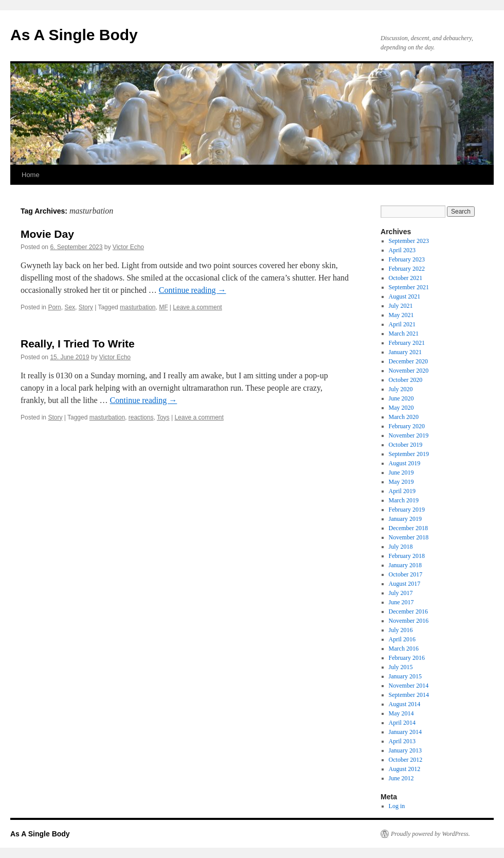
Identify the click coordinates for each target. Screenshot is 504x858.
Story (86, 307)
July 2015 (401, 667)
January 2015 (405, 676)
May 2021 (401, 315)
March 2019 (404, 500)
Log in (397, 806)
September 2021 (409, 287)
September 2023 (409, 241)
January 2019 (405, 519)
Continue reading (193, 290)
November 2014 (409, 686)
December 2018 (408, 528)
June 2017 (401, 602)
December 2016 (408, 611)
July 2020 (401, 389)
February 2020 (407, 426)
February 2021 (407, 343)
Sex (70, 307)
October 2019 (406, 445)
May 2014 (401, 713)
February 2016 (407, 658)
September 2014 (409, 695)
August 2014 (405, 704)
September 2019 (409, 454)
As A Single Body (74, 35)
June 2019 (401, 472)
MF (163, 307)
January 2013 (405, 750)
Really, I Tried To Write (78, 344)
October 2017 (406, 574)
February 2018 (407, 556)
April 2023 (402, 250)
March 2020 (404, 417)
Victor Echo (128, 247)
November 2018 (409, 537)
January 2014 (405, 732)
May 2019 (401, 482)
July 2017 (401, 593)
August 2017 (405, 584)
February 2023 (407, 259)
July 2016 (401, 630)
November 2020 (409, 371)
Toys (163, 417)
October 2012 (406, 760)
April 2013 (402, 741)
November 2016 (409, 621)
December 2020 (408, 361)
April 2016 (402, 639)
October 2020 (406, 380)
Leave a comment (197, 307)
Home (31, 175)
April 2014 (402, 723)
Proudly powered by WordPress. (430, 834)
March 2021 (404, 334)
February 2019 (407, 510)
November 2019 (409, 435)
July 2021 (401, 306)
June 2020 (401, 398)
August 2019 (405, 463)
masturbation (138, 307)
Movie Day (47, 234)
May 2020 (401, 408)
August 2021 (405, 296)
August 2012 (405, 769)
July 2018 (401, 547)
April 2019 (402, 491)
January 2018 (405, 565)
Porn (54, 307)
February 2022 (407, 269)
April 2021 (402, 324)
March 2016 (404, 649)
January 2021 (405, 352)
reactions (141, 417)
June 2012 (401, 778)
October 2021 (406, 278)
